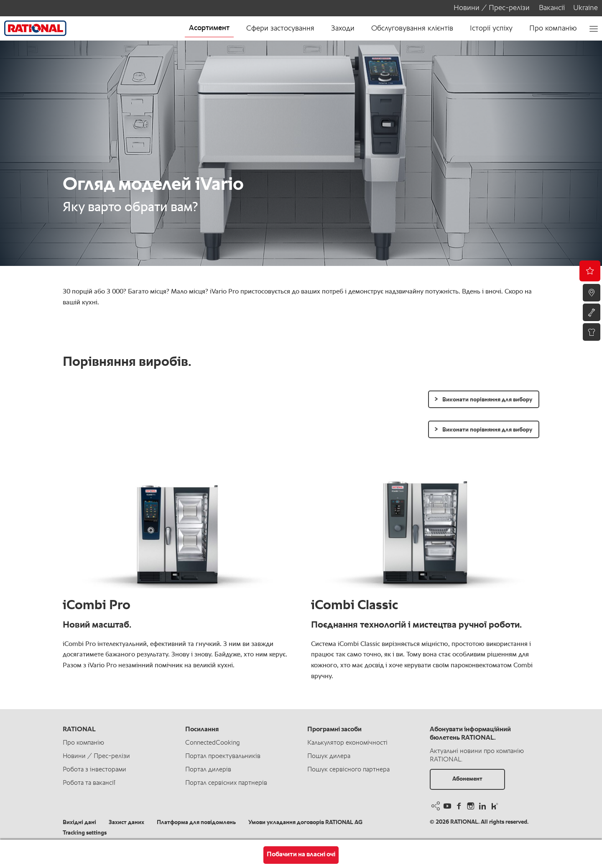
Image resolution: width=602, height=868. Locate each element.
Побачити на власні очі (301, 855)
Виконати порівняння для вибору (487, 400)
